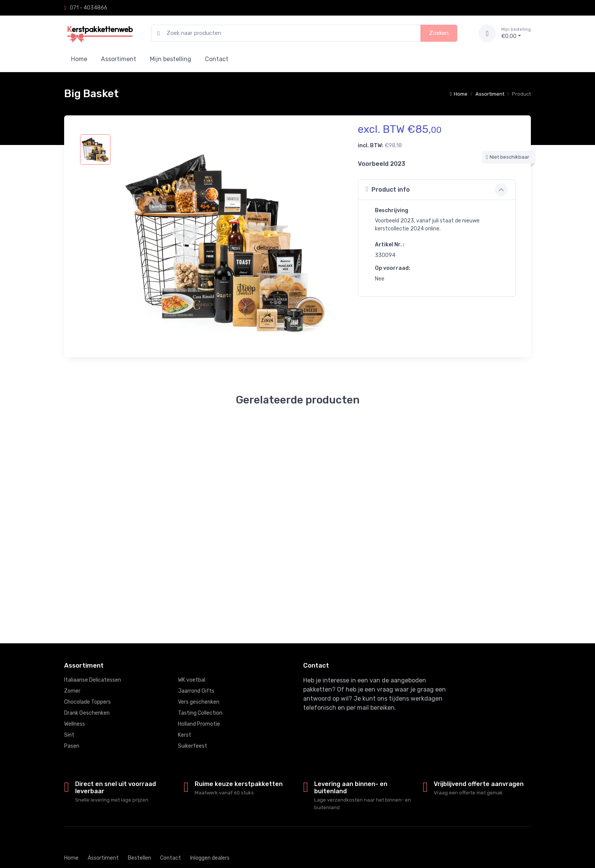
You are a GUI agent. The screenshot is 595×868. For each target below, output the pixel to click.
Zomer (72, 691)
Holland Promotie (199, 724)
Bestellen (139, 858)
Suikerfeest (193, 746)
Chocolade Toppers (87, 702)
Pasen (72, 746)
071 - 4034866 (89, 8)
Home (79, 59)
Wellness (75, 724)
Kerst (185, 735)
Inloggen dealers (210, 858)
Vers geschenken (199, 702)
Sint (69, 735)
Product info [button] (388, 189)
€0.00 (516, 33)
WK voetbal (192, 680)
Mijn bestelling (171, 59)
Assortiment (119, 59)
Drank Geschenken (87, 713)
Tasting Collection (200, 713)
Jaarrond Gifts (196, 691)
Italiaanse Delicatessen (93, 680)
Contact (217, 59)
